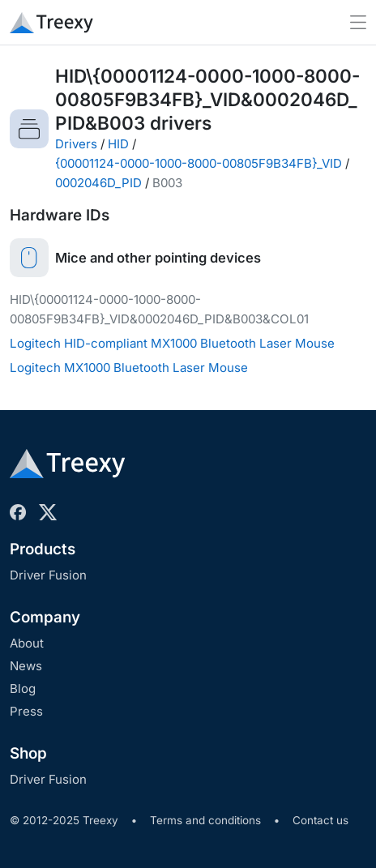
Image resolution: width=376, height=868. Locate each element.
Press (26, 711)
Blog (23, 688)
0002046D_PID (98, 183)
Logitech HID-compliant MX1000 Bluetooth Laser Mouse (172, 343)
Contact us (320, 820)
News (26, 666)
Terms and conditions (205, 820)
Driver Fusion (48, 575)
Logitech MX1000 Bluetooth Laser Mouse (129, 368)
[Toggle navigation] (358, 22)
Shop (28, 753)
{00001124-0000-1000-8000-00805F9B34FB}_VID (199, 163)
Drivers (76, 144)
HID (118, 144)
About (27, 643)
